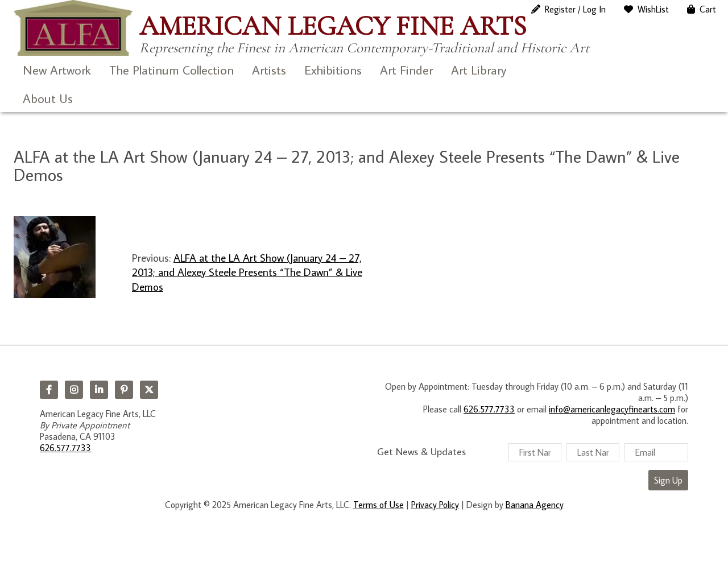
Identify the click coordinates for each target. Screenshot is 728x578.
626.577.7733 (65, 448)
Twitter (149, 390)
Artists (269, 70)
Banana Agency (535, 505)
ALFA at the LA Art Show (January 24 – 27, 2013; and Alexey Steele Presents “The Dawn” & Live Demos (247, 272)
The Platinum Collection (171, 70)
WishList (653, 9)
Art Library (479, 70)
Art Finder (406, 70)
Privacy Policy (435, 505)
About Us (48, 98)
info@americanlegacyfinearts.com (612, 409)
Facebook (49, 390)
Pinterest (124, 390)
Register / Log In (575, 9)
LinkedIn (99, 390)
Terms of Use (379, 505)
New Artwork (57, 70)
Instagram (74, 390)
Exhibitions (333, 70)
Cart (708, 9)
